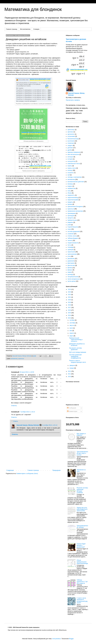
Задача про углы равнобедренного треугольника (82, 509)
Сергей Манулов (73, 227)
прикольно (21, 359)
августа (72, 325)
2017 (70, 308)
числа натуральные (74, 279)
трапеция (70, 250)
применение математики (75, 211)
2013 (70, 318)
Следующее (10, 470)
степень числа (72, 236)
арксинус (70, 132)
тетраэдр (70, 247)
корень (70, 166)
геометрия (71, 143)
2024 (70, 289)
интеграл (70, 157)
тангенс (70, 240)
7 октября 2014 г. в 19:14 (27, 412)
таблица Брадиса (73, 238)
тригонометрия (72, 254)
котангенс (71, 173)
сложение (71, 234)
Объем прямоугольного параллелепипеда (82, 562)
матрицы (70, 184)
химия (69, 272)
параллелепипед (73, 198)
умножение (71, 259)
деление (70, 148)
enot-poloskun (57, 639)
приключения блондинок (75, 207)
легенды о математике (75, 177)
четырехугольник (73, 277)
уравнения (71, 261)
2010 (70, 377)
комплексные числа (74, 164)
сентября (73, 323)
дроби (69, 150)
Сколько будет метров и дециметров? (81, 545)
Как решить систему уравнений (75, 349)
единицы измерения (74, 152)
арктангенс (71, 134)
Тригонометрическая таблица (82, 526)
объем (70, 193)
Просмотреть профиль (73, 100)
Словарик (36, 29)
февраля (73, 365)
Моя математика (25, 29)
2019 (70, 302)
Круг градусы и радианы (81, 434)
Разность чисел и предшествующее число (78, 361)
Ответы (15, 421)
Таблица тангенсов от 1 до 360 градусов (82, 582)
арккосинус (71, 130)
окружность (71, 195)
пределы (70, 202)
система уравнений (74, 231)
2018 (70, 305)
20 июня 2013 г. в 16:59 (27, 372)
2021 (70, 297)
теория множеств (73, 243)
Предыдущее (57, 470)
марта (72, 336)
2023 (70, 292)
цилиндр (70, 274)
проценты (71, 218)
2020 (70, 300)
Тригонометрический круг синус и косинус (82, 453)
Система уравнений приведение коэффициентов (75, 356)
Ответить (14, 406)
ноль (69, 191)
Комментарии (72, 411)
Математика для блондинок (33, 9)
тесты (69, 245)
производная (72, 213)
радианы (70, 222)
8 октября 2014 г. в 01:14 (50, 425)
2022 (70, 295)
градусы (70, 145)
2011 (70, 374)
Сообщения (72, 408)
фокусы (70, 270)
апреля (72, 333)
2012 (70, 371)
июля (71, 328)
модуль (70, 186)
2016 (70, 310)
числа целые (71, 281)
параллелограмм (73, 200)
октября (72, 320)
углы (69, 256)
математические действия (76, 182)
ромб (69, 225)
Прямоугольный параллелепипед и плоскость (76, 340)
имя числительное (73, 154)
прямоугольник (72, 220)
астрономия (71, 136)
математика (14, 359)
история (70, 159)
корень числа (72, 168)
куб (69, 175)
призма (70, 204)
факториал (71, 263)
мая (71, 331)
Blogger (71, 639)
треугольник (71, 252)
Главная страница (12, 29)
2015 (70, 313)
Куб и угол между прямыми (78, 352)
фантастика (71, 265)
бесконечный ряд (73, 139)
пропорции (71, 216)
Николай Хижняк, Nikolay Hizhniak (28, 425)
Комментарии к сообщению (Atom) (27, 474)
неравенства (71, 188)
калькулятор (71, 161)
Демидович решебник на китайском (77, 345)
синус (69, 229)
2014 (70, 315)
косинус (70, 170)
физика (70, 268)
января (72, 368)
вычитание (71, 141)
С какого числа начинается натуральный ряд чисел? (82, 600)
